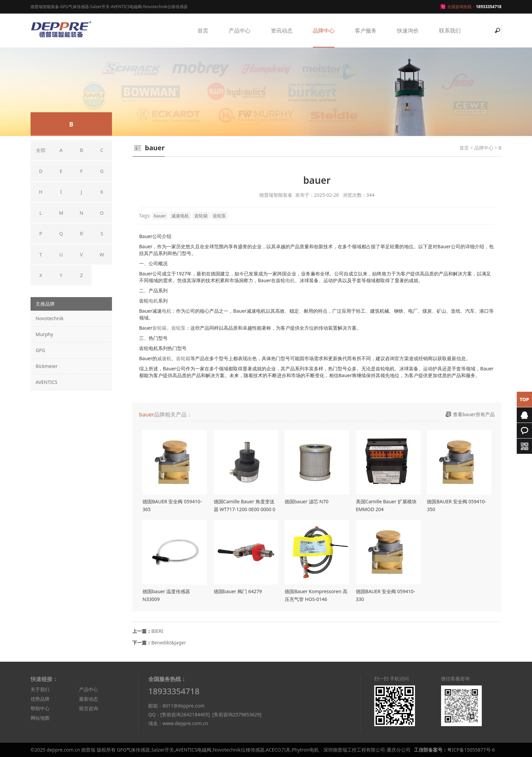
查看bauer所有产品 (474, 414)
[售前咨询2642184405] (185, 714)
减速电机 (180, 216)
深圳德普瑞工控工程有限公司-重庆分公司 (367, 750)
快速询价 (408, 31)
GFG (40, 350)
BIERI (157, 631)
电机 (290, 280)
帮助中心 (40, 708)
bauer (160, 216)
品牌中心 (324, 31)
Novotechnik (50, 318)
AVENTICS (46, 382)
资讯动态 (282, 31)
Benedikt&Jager (169, 643)
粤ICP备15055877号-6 (471, 750)
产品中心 (240, 31)
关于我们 (40, 689)
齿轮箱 (201, 216)
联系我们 (450, 31)
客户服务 (366, 31)
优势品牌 (40, 699)
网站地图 (40, 718)
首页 (203, 31)
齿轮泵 (219, 216)
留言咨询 (89, 708)
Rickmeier (47, 366)
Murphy (44, 334)
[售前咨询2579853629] (237, 714)
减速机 (164, 358)
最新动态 (89, 699)
